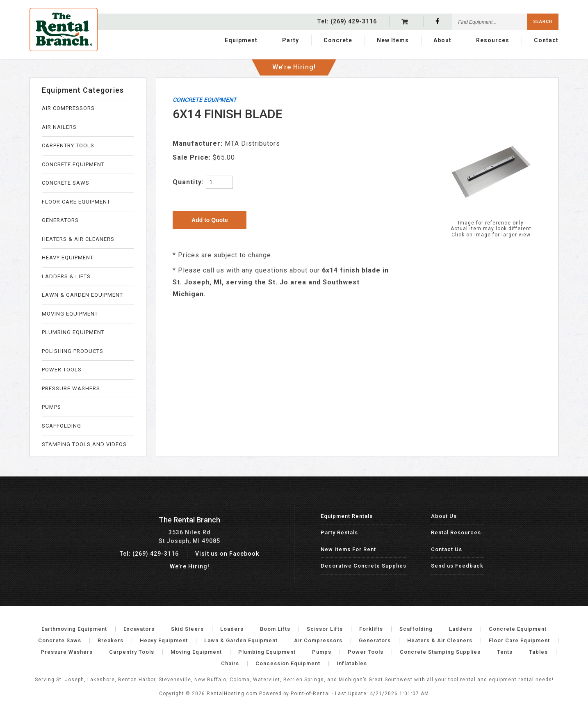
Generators (375, 640)
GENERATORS (60, 220)
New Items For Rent (348, 549)
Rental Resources (456, 532)
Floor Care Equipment (519, 640)
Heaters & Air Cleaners (440, 640)
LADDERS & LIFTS (66, 276)
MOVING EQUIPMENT (70, 314)
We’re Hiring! (294, 65)
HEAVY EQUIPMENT (68, 258)
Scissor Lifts (325, 629)
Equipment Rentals (347, 516)
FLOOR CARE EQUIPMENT (76, 202)
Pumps (322, 652)
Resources (493, 40)
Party (291, 40)
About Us (444, 516)
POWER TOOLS (62, 370)
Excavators (139, 629)
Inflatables (352, 663)
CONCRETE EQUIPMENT (73, 164)
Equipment (241, 40)
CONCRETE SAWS (66, 183)
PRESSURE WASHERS (71, 388)
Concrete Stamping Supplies (440, 652)
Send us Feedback (457, 566)
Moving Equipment (196, 652)
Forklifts (371, 629)
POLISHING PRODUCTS (73, 351)
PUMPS (51, 407)
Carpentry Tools (132, 652)
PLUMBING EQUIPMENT (73, 332)
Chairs (230, 663)
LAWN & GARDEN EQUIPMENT (82, 295)
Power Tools (366, 652)
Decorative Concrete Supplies (364, 566)
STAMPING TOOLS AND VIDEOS (84, 444)
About (442, 40)
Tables (538, 652)
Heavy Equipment (164, 640)
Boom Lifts (275, 629)
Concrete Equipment (518, 629)
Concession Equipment (288, 663)
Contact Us (447, 549)
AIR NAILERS (59, 127)
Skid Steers (187, 629)
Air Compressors (318, 640)
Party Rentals (339, 532)
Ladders (461, 629)
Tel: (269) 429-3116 (149, 554)
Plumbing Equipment (267, 652)
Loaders (232, 629)
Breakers (111, 640)
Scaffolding (416, 629)
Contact (546, 40)
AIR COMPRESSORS (68, 108)
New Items (393, 40)
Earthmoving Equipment (74, 629)
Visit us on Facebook (227, 554)
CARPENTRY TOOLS (68, 145)
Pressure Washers (67, 652)
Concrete (338, 40)
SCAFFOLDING (62, 426)
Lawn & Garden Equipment (241, 640)
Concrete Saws (60, 640)
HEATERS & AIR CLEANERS (78, 239)
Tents (505, 652)
